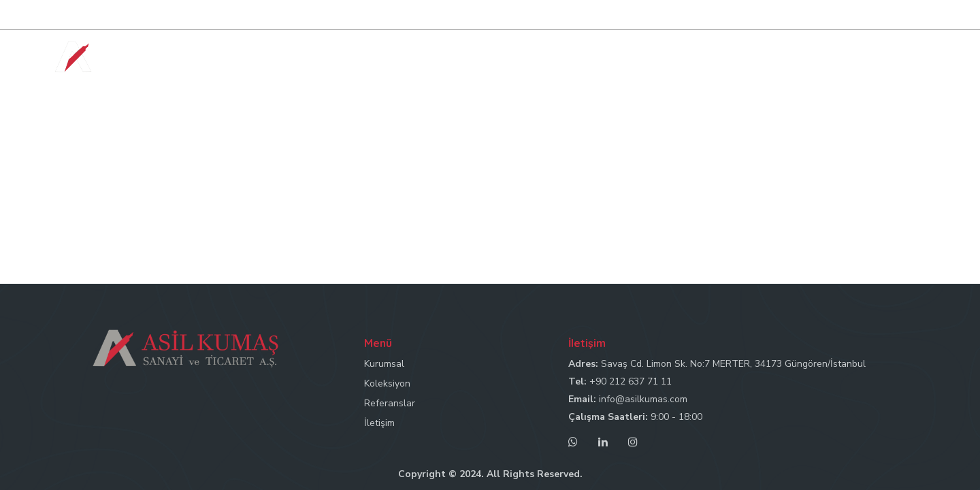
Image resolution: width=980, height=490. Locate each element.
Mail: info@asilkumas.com (788, 15)
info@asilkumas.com (643, 399)
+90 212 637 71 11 (631, 381)
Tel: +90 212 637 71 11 (673, 15)
